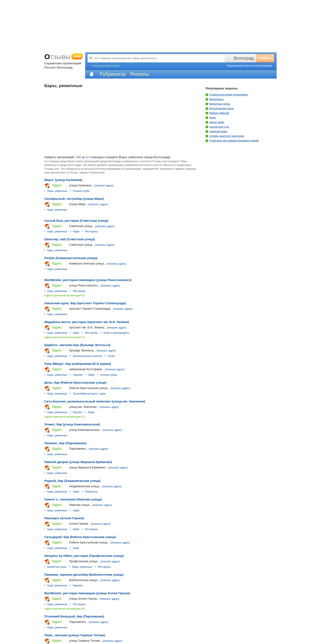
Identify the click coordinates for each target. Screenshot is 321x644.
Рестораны (91, 232)
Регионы (140, 74)
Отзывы (64, 57)
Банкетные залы (57, 567)
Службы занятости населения (225, 136)
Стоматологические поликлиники (227, 95)
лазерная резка (216, 131)
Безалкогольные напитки (88, 356)
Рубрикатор (113, 74)
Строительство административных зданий (232, 141)
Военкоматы (215, 99)
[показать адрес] (104, 186)
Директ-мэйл (215, 122)
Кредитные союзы (218, 104)
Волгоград (244, 58)
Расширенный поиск (249, 66)
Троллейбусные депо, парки (89, 394)
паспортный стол (217, 127)
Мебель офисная (217, 113)
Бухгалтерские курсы (220, 108)
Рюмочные (91, 492)
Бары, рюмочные (57, 191)
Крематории (112, 66)
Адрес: (53, 186)
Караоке (78, 375)
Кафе (76, 232)
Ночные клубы (82, 191)
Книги (211, 118)
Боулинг (78, 412)
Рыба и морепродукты (117, 333)
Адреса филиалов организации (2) (65, 337)
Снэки (111, 356)
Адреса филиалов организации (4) (65, 295)
